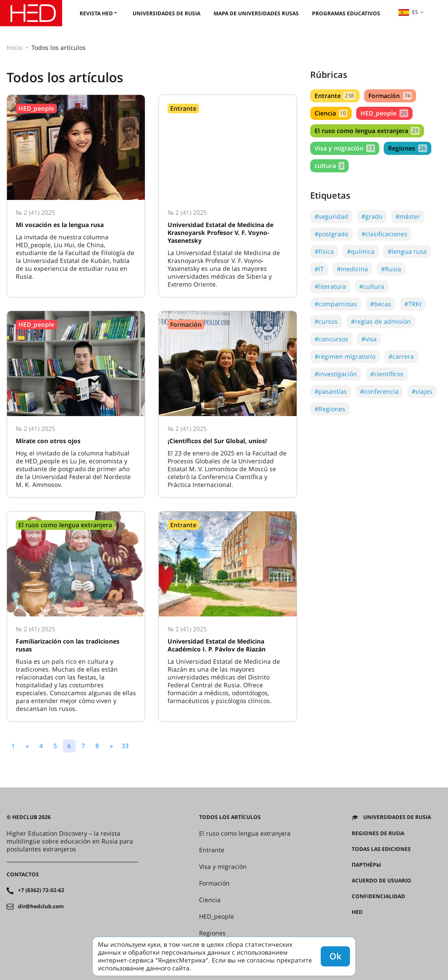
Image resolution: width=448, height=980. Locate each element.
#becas (381, 304)
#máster (408, 216)
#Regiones (330, 409)
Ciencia (331, 113)
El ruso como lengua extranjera (367, 131)
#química (361, 251)
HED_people (384, 113)
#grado (372, 216)
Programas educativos (346, 13)
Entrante (335, 96)
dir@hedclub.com (41, 906)
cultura (329, 166)
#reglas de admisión (381, 321)
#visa (369, 339)
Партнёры (366, 865)
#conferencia (379, 391)
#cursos (326, 321)
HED (357, 912)
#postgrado (331, 234)
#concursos (331, 339)
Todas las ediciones (381, 849)
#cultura (372, 286)
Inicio (14, 47)
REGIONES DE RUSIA (378, 833)
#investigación (336, 374)
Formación (390, 96)
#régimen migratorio (345, 356)
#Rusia (391, 269)
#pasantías (331, 391)
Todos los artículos (230, 817)
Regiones (407, 148)
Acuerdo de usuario (381, 881)
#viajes (422, 391)
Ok (335, 956)
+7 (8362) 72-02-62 (41, 890)
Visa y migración (345, 148)
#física (324, 251)
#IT (319, 269)
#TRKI (413, 304)
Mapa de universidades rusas (256, 13)
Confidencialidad (378, 896)
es (408, 12)
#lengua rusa (407, 251)
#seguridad (331, 216)
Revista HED (96, 13)
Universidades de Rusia (166, 13)
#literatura (330, 286)
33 (125, 746)
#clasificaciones (384, 234)
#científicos (387, 374)
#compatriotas (336, 304)
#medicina (352, 269)
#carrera (401, 356)
